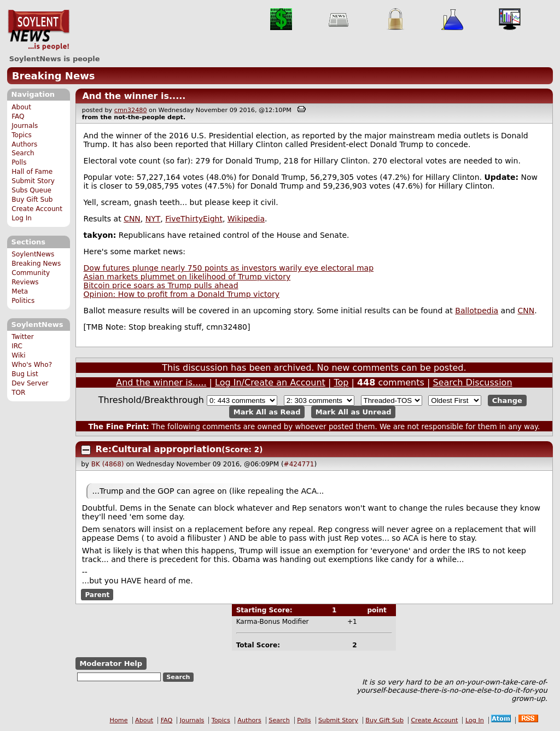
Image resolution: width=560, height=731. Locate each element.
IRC (17, 346)
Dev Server (30, 383)
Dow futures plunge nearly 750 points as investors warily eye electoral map (229, 268)
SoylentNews (39, 30)
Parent (97, 595)
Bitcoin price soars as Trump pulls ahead (161, 285)
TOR (18, 393)
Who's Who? (32, 365)
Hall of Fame (32, 172)
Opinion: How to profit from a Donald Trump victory (182, 294)
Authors (24, 144)
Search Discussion (472, 382)
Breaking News (54, 76)
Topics (22, 135)
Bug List (25, 374)
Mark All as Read (267, 412)
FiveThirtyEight (194, 219)
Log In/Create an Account (270, 382)
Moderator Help (111, 663)
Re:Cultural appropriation (159, 449)
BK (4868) (108, 464)
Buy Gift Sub (32, 200)
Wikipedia (246, 219)
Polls (19, 162)
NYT (153, 219)
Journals (25, 126)
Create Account (37, 209)
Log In (22, 218)
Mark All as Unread (354, 412)
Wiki (18, 355)
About (21, 107)
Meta (20, 291)
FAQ (18, 116)
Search (23, 153)
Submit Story (33, 181)
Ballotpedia (477, 311)
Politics (23, 301)
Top (341, 382)
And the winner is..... (134, 96)
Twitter (22, 337)
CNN (132, 219)
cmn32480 (131, 110)
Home (119, 720)
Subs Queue (31, 190)
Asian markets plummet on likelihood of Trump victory (187, 277)
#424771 (299, 464)
